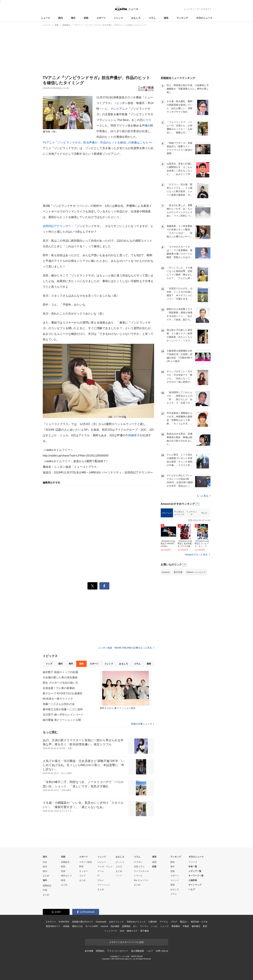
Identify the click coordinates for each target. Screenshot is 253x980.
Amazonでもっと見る (196, 555)
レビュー (102, 862)
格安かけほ (77, 926)
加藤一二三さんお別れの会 (59, 704)
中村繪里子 (133, 435)
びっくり (120, 862)
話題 (154, 866)
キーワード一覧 (196, 876)
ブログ (174, 922)
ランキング (182, 18)
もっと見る (204, 496)
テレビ (115, 109)
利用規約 (100, 951)
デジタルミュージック (179, 513)
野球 (81, 866)
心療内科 (153, 922)
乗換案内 (176, 926)
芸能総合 (65, 862)
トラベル (138, 876)
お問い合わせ (162, 951)
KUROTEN (64, 922)
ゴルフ (82, 876)
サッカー (84, 871)
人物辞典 (193, 880)
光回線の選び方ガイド (83, 922)
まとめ (46, 876)
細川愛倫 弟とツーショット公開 (62, 720)
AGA (122, 931)
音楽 (63, 871)
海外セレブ (66, 876)
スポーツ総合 (86, 862)
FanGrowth (101, 922)
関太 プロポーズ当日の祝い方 (60, 683)
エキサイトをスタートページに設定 (127, 942)
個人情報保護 (137, 951)
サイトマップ (195, 885)
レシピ (155, 926)
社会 (45, 862)
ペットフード (111, 931)
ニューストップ (191, 9)
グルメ (101, 880)
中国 (45, 890)
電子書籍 (144, 931)
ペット (119, 876)
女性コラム (139, 866)
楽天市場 (178, 572)
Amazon (166, 572)
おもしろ (136, 18)
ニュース (45, 18)
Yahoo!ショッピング (196, 572)
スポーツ (101, 18)
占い (135, 926)
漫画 (166, 18)
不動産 (186, 926)
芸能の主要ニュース (142, 724)
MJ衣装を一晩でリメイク (58, 699)
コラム (152, 18)
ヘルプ (192, 889)
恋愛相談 (126, 926)
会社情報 (89, 951)
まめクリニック (116, 922)
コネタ (119, 866)
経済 (45, 866)
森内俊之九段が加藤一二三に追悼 (63, 709)
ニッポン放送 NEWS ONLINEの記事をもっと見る (126, 648)
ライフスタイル (141, 871)
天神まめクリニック (136, 922)
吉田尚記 (48, 226)
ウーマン (144, 926)
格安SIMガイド (53, 926)
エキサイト (206, 9)
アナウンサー (63, 226)
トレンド (118, 18)
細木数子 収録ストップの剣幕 (60, 672)
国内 (60, 18)
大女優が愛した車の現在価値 (60, 677)
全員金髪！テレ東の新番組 (59, 688)
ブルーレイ (167, 513)
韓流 (63, 880)
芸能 (86, 18)
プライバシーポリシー (118, 951)
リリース (193, 862)
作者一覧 (193, 866)
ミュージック (192, 513)
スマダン (138, 862)
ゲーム (101, 871)
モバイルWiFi (92, 926)
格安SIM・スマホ (199, 922)
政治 (45, 871)
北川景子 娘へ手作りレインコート (63, 715)
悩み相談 (115, 926)
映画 (63, 866)
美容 (205, 926)
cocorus (104, 926)
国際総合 (47, 886)
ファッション (104, 885)
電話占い (184, 922)
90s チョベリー (141, 880)
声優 (145, 126)
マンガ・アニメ (105, 866)
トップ (49, 664)
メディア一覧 (195, 871)
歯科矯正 (196, 926)
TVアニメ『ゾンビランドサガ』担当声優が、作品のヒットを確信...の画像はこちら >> (98, 143)
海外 (73, 18)
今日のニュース (204, 18)
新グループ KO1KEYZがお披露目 (63, 693)
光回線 (66, 926)
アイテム (164, 922)
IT (98, 876)
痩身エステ (132, 931)
